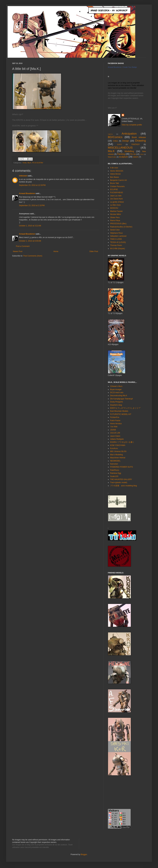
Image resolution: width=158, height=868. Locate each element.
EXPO (120, 144)
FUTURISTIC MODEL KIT (121, 414)
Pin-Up (133, 154)
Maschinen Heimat (118, 458)
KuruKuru (114, 448)
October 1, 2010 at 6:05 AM (30, 241)
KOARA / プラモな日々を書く (122, 442)
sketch (136, 157)
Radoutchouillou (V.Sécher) (121, 227)
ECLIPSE (114, 189)
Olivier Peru (115, 217)
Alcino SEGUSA (117, 171)
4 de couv (114, 168)
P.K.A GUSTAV (38, 163)
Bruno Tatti (114, 183)
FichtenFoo (115, 417)
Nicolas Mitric (116, 214)
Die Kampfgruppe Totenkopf (121, 399)
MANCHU (114, 208)
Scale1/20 (114, 476)
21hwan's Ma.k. (116, 386)
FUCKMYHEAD (117, 193)
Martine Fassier (116, 211)
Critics (115, 141)
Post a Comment (23, 246)
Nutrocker (114, 464)
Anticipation (129, 134)
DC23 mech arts (117, 393)
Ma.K (29, 163)
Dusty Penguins (117, 402)
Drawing (141, 141)
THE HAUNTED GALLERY (121, 479)
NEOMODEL (115, 461)
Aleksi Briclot (115, 174)
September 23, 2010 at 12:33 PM (32, 185)
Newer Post (18, 251)
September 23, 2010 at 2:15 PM (32, 205)
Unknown (23, 176)
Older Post (94, 251)
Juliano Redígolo (117, 439)
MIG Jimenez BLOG (118, 451)
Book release (139, 137)
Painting (121, 154)
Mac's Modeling (116, 455)
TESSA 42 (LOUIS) (118, 242)
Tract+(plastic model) (119, 482)
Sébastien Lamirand (118, 236)
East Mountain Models (119, 411)
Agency (110, 134)
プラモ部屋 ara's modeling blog (124, 486)
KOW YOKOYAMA (118, 445)
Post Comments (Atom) (33, 256)
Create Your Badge (130, 67)
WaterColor (112, 157)
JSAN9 (113, 430)
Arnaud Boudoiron (27, 193)
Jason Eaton (115, 436)
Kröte (25, 163)
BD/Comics (115, 137)
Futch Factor (115, 421)
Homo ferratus (116, 424)
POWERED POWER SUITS (121, 467)
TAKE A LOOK (116, 239)
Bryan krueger (116, 389)
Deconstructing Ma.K (119, 396)
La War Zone (115, 205)
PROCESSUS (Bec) (118, 224)
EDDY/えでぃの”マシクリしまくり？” (125, 408)
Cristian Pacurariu (117, 186)
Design (126, 141)
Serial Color (115, 230)
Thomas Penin (116, 245)
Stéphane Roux (116, 233)
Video (142, 154)
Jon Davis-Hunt (116, 199)
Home (56, 251)
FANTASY (136, 144)
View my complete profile (132, 125)
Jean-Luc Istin (116, 196)
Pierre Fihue (115, 221)
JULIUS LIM (115, 433)
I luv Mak (114, 427)
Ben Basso (115, 177)
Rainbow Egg (116, 473)
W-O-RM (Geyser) (118, 249)
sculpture (123, 157)
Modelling (129, 151)
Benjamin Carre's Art (118, 180)
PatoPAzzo (115, 470)
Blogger (84, 854)
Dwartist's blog (116, 405)
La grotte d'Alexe (117, 202)
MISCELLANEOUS (120, 148)
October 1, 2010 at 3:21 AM (30, 226)
